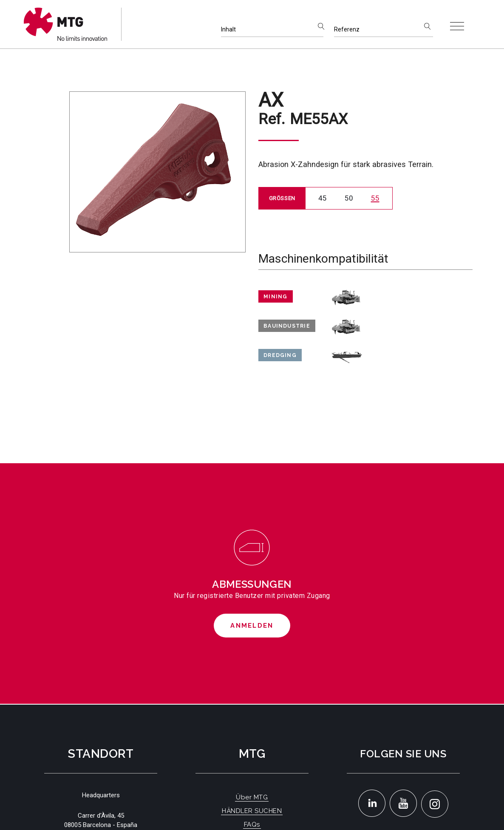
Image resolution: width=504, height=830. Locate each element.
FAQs (252, 824)
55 (375, 198)
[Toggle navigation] (457, 26)
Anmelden (252, 626)
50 (349, 198)
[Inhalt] (272, 30)
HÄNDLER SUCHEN (252, 811)
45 (323, 198)
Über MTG (252, 797)
